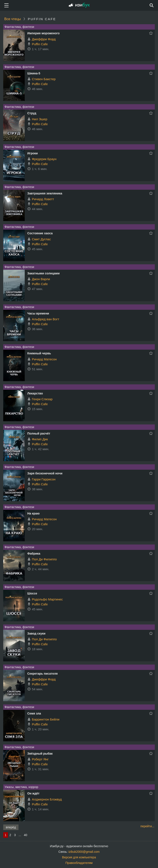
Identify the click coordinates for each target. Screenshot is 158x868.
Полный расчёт (39, 433)
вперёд (11, 827)
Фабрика (34, 554)
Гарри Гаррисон (44, 479)
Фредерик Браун (44, 159)
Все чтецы (13, 19)
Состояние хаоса (40, 233)
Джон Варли (41, 279)
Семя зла (34, 713)
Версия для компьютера (79, 857)
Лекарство (35, 393)
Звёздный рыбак (40, 754)
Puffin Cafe (40, 44)
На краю (33, 513)
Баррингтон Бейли (46, 719)
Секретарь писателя (42, 674)
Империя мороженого (43, 33)
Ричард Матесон (44, 359)
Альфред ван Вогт (45, 319)
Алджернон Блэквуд (47, 799)
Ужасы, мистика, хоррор (21, 787)
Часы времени (38, 313)
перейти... (147, 826)
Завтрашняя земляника (45, 193)
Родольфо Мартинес (47, 599)
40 (26, 835)
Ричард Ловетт (43, 199)
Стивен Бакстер (44, 79)
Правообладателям (79, 863)
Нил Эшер (40, 119)
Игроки (33, 153)
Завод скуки (36, 633)
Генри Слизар (42, 399)
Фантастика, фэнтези (19, 27)
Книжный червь (39, 353)
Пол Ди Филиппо (44, 559)
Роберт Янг (40, 759)
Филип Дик (40, 439)
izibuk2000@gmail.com (84, 852)
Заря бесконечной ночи (45, 473)
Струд (32, 113)
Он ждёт (33, 793)
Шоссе (32, 593)
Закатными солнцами (43, 273)
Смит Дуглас (41, 239)
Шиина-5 (34, 73)
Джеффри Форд (44, 39)
